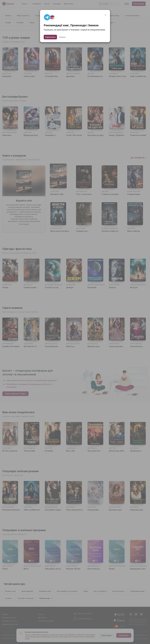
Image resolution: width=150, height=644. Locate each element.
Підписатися (50, 37)
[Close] (105, 15)
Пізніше (62, 37)
